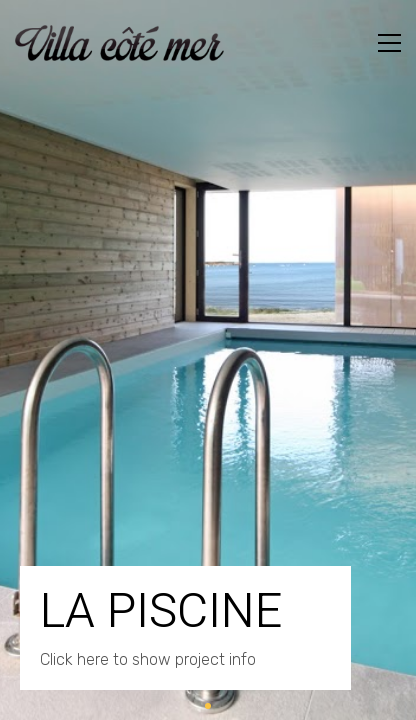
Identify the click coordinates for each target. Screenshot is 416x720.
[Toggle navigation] (389, 43)
